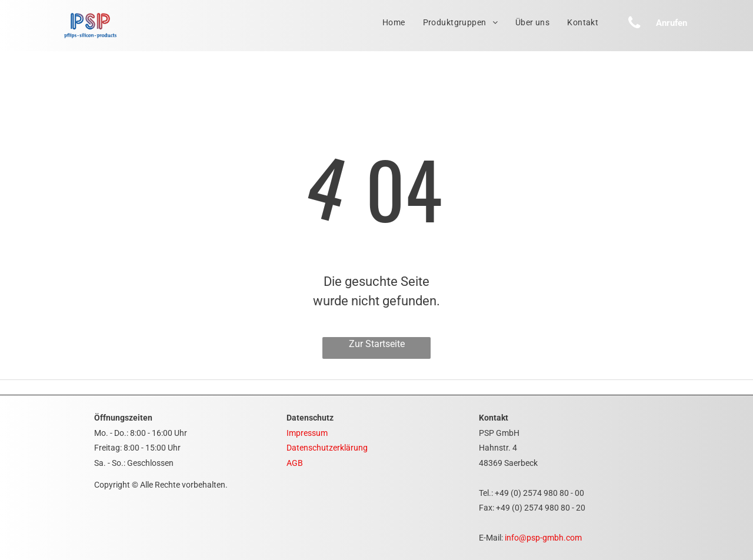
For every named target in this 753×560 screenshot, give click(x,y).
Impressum (307, 433)
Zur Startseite (377, 344)
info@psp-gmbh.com (543, 538)
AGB (295, 463)
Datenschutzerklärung (327, 448)
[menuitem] (394, 23)
